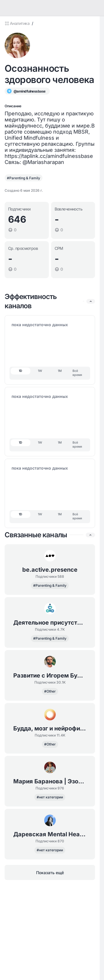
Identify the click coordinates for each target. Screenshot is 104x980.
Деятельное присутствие (50, 623)
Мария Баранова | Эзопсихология (50, 781)
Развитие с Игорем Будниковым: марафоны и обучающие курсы (50, 676)
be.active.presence (50, 570)
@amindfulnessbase (29, 91)
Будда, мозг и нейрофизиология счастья (50, 728)
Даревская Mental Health (50, 834)
